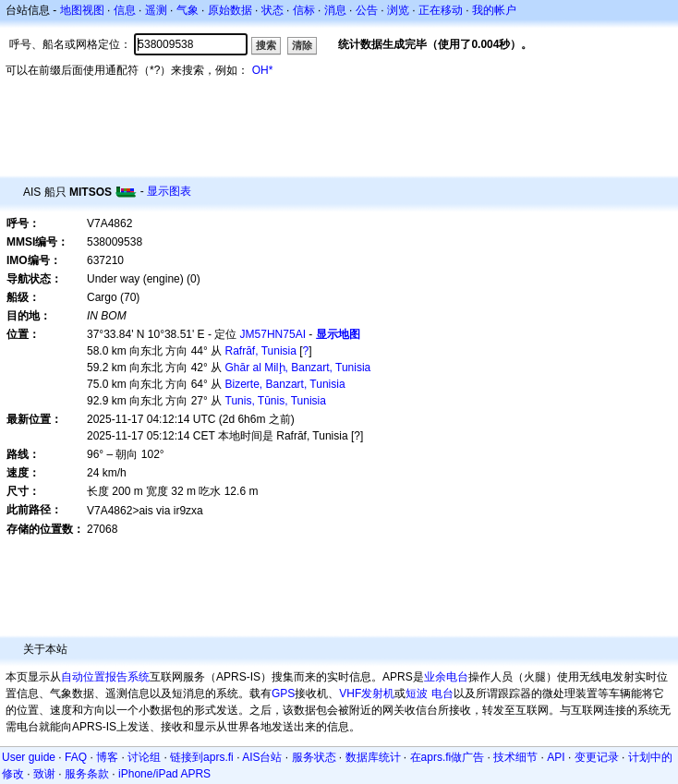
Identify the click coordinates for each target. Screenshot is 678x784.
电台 (442, 694)
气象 (188, 10)
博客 (107, 757)
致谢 (44, 774)
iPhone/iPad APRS (164, 774)
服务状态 (314, 757)
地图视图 (82, 10)
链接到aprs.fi (202, 757)
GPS (283, 694)
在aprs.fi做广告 (448, 757)
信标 (304, 10)
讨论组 (144, 757)
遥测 (156, 10)
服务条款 (87, 774)
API (556, 757)
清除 (302, 45)
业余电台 (446, 677)
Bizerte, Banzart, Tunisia (285, 384)
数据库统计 (373, 757)
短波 (417, 694)
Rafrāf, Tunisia (261, 351)
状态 (272, 10)
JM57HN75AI (273, 334)
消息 (335, 10)
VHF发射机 (367, 694)
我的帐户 (494, 10)
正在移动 (441, 10)
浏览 (398, 10)
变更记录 (597, 757)
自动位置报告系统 (105, 677)
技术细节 (515, 757)
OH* (263, 70)
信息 (125, 10)
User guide (29, 757)
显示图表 (169, 191)
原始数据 (230, 10)
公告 (367, 10)
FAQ (76, 757)
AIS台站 (262, 757)
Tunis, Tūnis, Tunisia (276, 401)
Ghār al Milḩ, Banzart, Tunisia (298, 368)
